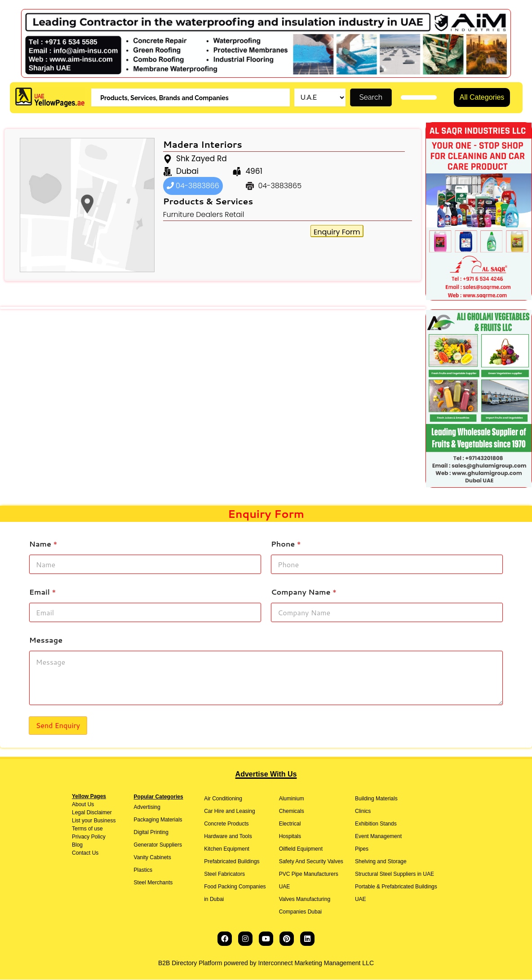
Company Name (304, 592)
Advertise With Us (266, 775)
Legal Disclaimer (92, 813)
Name (43, 544)
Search (371, 98)
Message (46, 640)
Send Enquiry (58, 726)
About (79, 805)
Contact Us (85, 853)
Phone (286, 544)
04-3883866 (193, 186)
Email (43, 592)
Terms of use (87, 829)
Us (90, 805)
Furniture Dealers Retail (204, 215)
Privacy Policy (89, 837)
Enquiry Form (337, 232)
